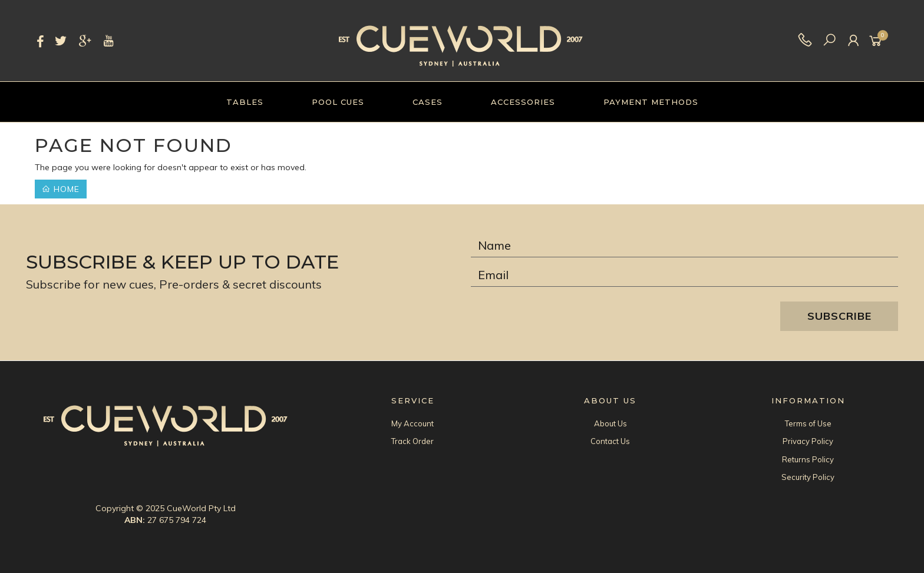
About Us (610, 423)
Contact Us (610, 441)
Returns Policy (808, 459)
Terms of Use (808, 423)
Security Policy (808, 477)
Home (61, 189)
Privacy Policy (808, 441)
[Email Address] (684, 275)
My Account (412, 423)
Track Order (412, 441)
